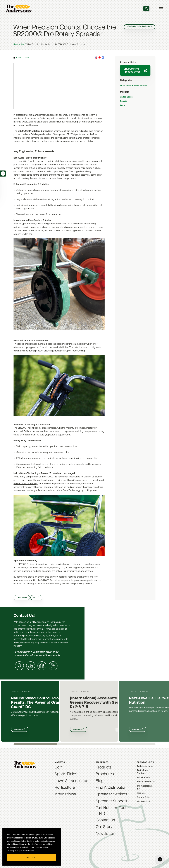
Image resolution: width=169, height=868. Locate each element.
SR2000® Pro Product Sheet (135, 71)
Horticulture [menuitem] (65, 788)
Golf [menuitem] (58, 768)
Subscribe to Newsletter (139, 27)
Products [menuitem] (104, 768)
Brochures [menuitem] (105, 774)
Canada (124, 101)
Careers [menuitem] (141, 793)
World (123, 105)
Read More (19, 729)
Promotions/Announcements (134, 85)
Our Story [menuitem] (104, 827)
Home (16, 44)
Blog (23, 44)
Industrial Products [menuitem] (146, 782)
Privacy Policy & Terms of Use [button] (21, 850)
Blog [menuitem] (100, 781)
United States (126, 97)
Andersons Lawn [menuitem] (145, 766)
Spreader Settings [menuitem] (111, 794)
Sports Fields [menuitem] (66, 774)
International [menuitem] (65, 794)
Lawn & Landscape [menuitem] (71, 781)
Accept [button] (32, 857)
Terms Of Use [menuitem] (143, 802)
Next (36, 598)
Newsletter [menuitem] (105, 834)
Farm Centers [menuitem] (143, 778)
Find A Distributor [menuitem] (111, 788)
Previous (23, 598)
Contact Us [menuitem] (105, 820)
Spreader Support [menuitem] (111, 801)
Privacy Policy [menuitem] (144, 797)
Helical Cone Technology (26, 484)
